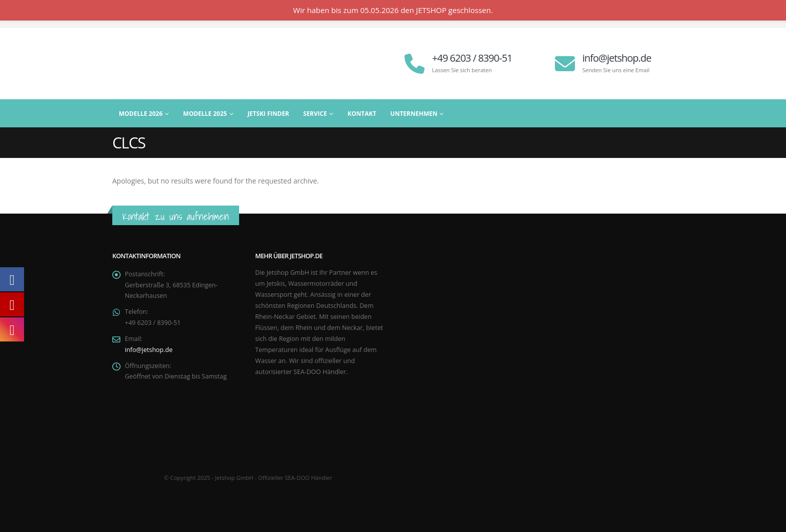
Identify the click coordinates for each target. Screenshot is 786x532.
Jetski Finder (268, 114)
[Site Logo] (175, 63)
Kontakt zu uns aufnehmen (176, 216)
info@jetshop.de (149, 350)
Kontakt (362, 114)
